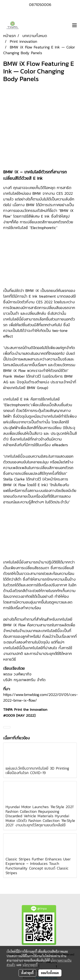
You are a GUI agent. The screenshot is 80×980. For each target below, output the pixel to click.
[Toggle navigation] (74, 26)
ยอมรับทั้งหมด (50, 973)
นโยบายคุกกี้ (30, 965)
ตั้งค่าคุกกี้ (27, 973)
